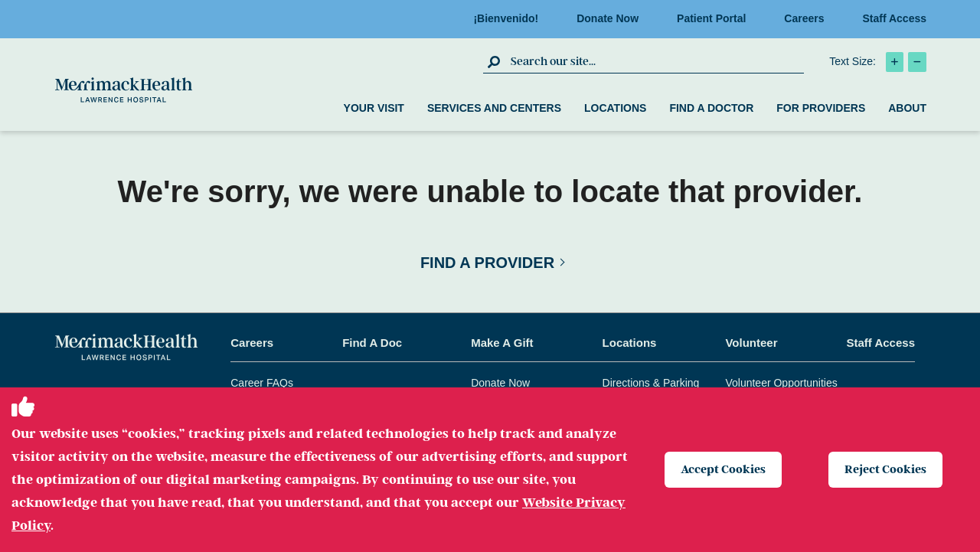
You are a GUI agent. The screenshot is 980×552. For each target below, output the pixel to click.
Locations (615, 108)
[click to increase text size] (895, 62)
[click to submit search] (495, 61)
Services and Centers (494, 108)
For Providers (821, 108)
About (907, 108)
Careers (808, 18)
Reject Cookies (885, 469)
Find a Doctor (711, 108)
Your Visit (374, 108)
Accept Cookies (723, 469)
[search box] (655, 61)
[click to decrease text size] (917, 62)
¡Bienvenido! (510, 18)
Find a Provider (487, 263)
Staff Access (894, 18)
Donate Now (612, 18)
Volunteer (751, 343)
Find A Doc (372, 343)
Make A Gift (502, 343)
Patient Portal (716, 18)
